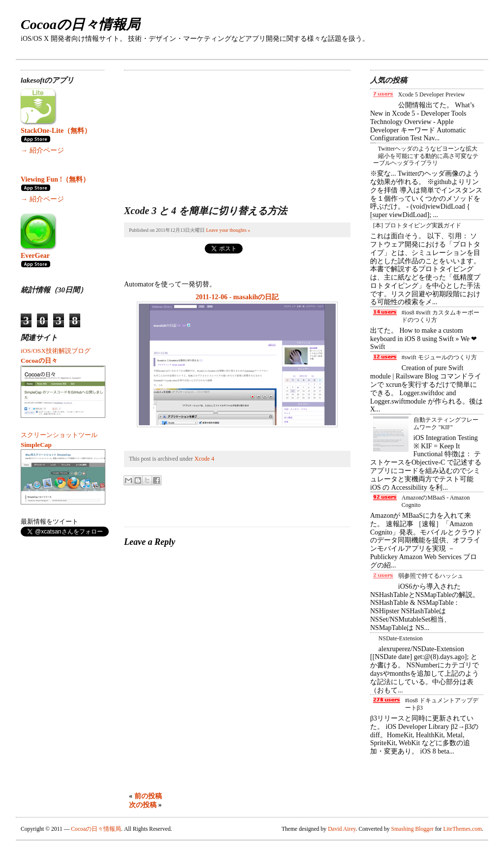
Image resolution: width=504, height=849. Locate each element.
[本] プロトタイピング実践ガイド (417, 225)
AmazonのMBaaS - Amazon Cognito (436, 501)
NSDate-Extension (401, 638)
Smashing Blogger (412, 829)
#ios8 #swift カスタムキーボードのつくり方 (441, 316)
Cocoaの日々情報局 (80, 24)
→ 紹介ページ (42, 150)
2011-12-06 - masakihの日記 (237, 297)
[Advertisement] (198, 132)
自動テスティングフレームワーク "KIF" (446, 423)
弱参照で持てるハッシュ (431, 576)
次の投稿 (143, 805)
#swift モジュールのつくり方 (439, 357)
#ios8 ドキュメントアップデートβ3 (442, 704)
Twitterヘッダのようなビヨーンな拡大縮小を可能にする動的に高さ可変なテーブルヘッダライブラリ (426, 156)
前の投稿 (148, 796)
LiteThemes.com (462, 829)
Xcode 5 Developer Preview (432, 94)
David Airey (342, 829)
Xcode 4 (204, 459)
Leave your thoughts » (228, 230)
